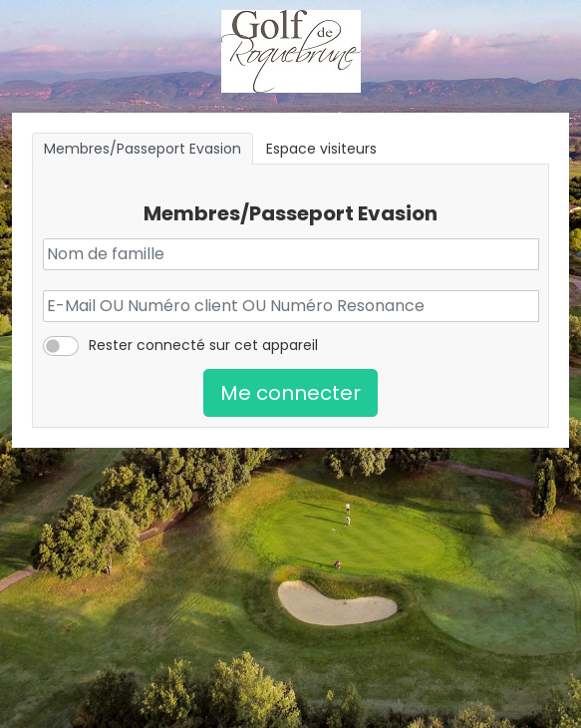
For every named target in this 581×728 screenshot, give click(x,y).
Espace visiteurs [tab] (321, 149)
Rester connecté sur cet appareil (203, 345)
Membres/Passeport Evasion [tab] (143, 149)
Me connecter (290, 393)
